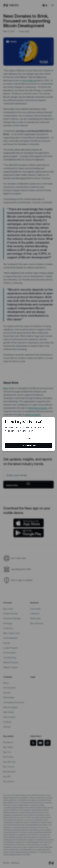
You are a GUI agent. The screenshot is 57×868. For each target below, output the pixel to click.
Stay (29, 438)
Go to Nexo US (29, 446)
